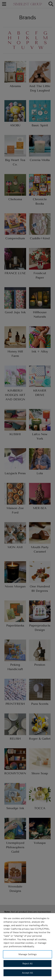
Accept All (27, 973)
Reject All (27, 964)
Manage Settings (28, 954)
